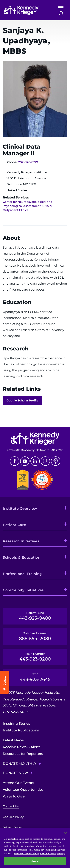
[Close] (66, 833)
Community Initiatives (23, 590)
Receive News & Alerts (22, 747)
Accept (35, 861)
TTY (35, 677)
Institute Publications (21, 730)
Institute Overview (20, 509)
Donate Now (15, 773)
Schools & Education (22, 558)
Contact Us (11, 806)
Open (61, 8)
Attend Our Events (18, 783)
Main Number (35, 657)
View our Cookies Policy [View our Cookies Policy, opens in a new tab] (26, 853)
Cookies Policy (13, 817)
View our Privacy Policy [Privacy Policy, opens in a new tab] (52, 853)
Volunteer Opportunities (23, 790)
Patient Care (14, 525)
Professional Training (22, 574)
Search (61, 14)
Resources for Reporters (23, 754)
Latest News (13, 740)
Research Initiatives (21, 541)
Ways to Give (14, 796)
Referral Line (35, 616)
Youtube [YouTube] (25, 461)
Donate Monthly (20, 764)
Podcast (56, 461)
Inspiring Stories (16, 724)
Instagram (45, 461)
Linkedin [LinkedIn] (35, 461)
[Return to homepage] (26, 10)
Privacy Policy (13, 828)
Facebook (15, 461)
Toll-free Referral (35, 636)
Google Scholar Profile (22, 400)
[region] (35, 848)
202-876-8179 (28, 162)
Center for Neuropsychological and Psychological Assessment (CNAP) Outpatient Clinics (28, 206)
